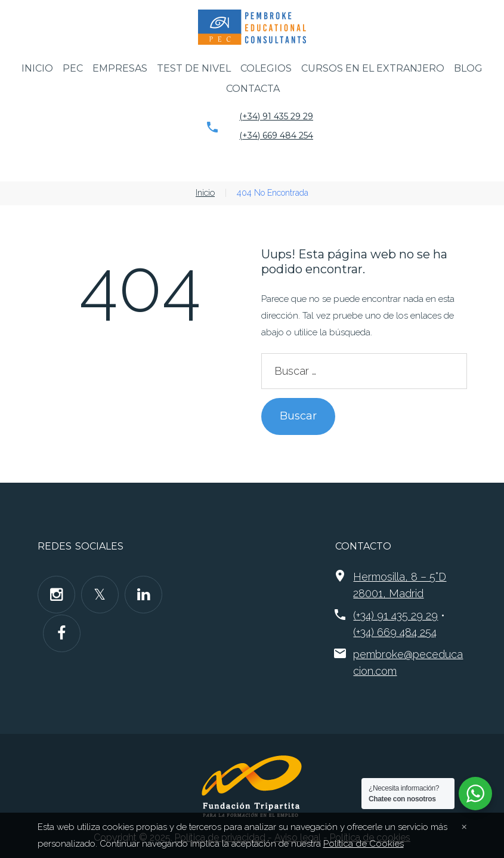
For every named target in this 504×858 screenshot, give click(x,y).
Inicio (37, 68)
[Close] (464, 825)
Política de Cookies (361, 844)
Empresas (120, 68)
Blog (468, 68)
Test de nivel (194, 68)
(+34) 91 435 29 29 (276, 116)
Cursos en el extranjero (373, 68)
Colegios (266, 68)
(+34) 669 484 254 (276, 135)
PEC (73, 68)
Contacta (253, 89)
